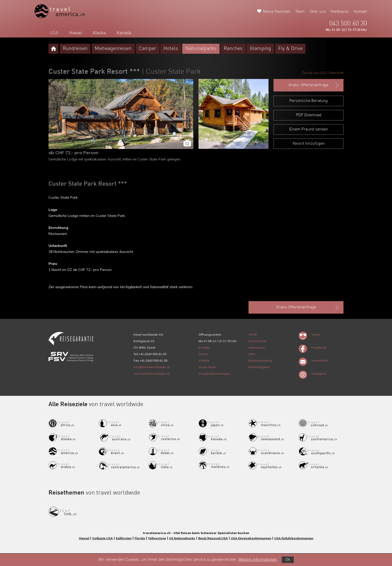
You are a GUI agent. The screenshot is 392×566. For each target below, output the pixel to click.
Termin (203, 354)
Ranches (233, 49)
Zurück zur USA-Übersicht (323, 73)
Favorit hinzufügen (309, 144)
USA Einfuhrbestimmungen (294, 538)
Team (300, 12)
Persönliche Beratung (308, 101)
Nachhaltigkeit (259, 367)
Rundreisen (75, 49)
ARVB (253, 334)
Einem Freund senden (309, 129)
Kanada (124, 33)
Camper (147, 49)
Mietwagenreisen (113, 49)
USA (54, 33)
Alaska (99, 33)
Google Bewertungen (214, 373)
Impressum (257, 347)
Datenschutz (258, 341)
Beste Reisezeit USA (213, 538)
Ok (288, 560)
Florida (140, 538)
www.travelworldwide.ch (151, 373)
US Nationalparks (182, 538)
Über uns (318, 12)
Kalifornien (124, 538)
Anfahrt (204, 360)
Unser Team (207, 367)
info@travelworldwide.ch (152, 367)
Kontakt (360, 12)
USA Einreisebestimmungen (251, 538)
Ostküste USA (102, 538)
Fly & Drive (290, 49)
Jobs (252, 354)
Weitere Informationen (258, 560)
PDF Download (309, 115)
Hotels (171, 49)
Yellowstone (157, 538)
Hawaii (75, 33)
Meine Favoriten (277, 12)
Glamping (260, 49)
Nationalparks (201, 49)
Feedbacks (340, 12)
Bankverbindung (260, 360)
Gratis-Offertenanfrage (314, 85)
